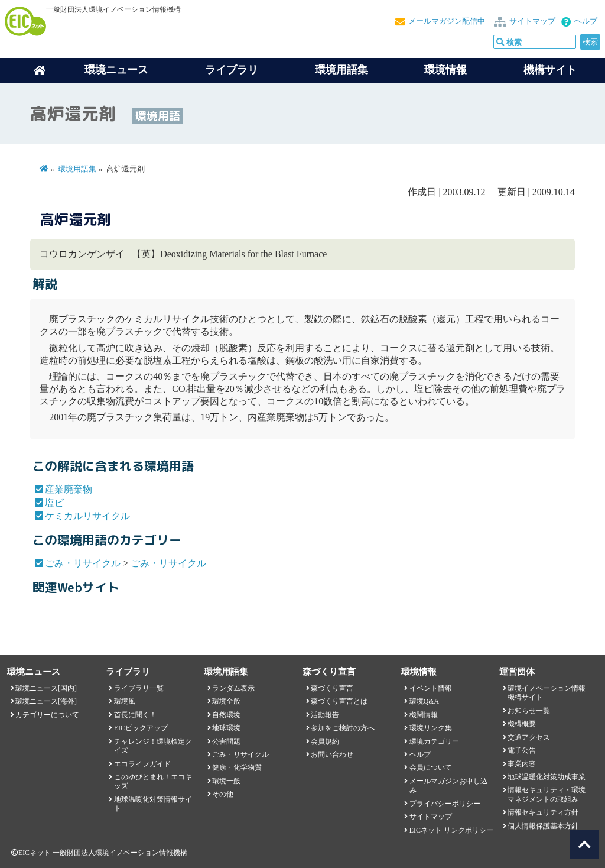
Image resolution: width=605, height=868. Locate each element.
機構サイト (550, 70)
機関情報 (424, 715)
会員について (431, 767)
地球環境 (226, 728)
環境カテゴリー (434, 741)
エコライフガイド (142, 764)
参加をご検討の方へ (343, 728)
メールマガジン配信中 (447, 21)
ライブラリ (232, 70)
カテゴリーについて (47, 715)
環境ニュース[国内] (46, 688)
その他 (223, 794)
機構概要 (522, 724)
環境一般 (226, 781)
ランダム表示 (233, 688)
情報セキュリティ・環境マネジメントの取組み (547, 794)
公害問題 (226, 741)
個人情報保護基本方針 (543, 826)
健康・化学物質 (237, 767)
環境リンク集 (431, 728)
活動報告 (325, 715)
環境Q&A (424, 701)
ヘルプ (586, 21)
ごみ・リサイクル (83, 563)
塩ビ (54, 503)
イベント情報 (431, 688)
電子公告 (522, 750)
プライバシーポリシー (445, 804)
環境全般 (226, 701)
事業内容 (522, 764)
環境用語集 (341, 70)
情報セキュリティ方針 (543, 812)
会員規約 (325, 741)
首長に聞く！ (135, 715)
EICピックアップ (141, 728)
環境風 (125, 701)
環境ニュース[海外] (46, 701)
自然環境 (226, 715)
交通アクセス (529, 737)
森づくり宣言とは (339, 701)
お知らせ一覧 (529, 711)
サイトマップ (532, 21)
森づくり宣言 (332, 688)
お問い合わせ (332, 754)
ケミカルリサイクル (87, 516)
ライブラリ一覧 (139, 688)
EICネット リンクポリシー (451, 830)
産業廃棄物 (69, 489)
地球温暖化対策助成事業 (547, 777)
